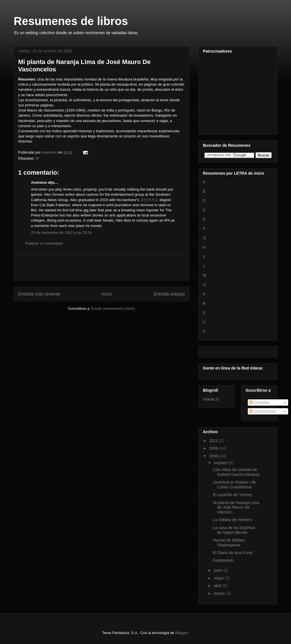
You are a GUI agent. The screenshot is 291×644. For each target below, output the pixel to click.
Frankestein (223, 560)
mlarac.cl (211, 399)
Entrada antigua (169, 294)
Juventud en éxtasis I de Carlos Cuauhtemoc (234, 485)
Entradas (259, 403)
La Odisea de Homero (232, 520)
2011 (214, 441)
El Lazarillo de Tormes (232, 495)
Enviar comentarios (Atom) (113, 308)
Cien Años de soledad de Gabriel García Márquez (236, 472)
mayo (219, 578)
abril (218, 586)
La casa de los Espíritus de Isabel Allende (234, 530)
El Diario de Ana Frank (233, 553)
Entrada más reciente (39, 294)
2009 (214, 448)
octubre (221, 463)
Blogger (182, 633)
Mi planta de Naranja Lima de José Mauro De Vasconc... (236, 507)
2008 (214, 456)
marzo (220, 593)
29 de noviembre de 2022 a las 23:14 (62, 233)
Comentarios (262, 411)
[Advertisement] (101, 268)
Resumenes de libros (71, 21)
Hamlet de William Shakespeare (229, 543)
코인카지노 (149, 200)
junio (218, 570)
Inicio (107, 294)
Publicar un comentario (44, 243)
